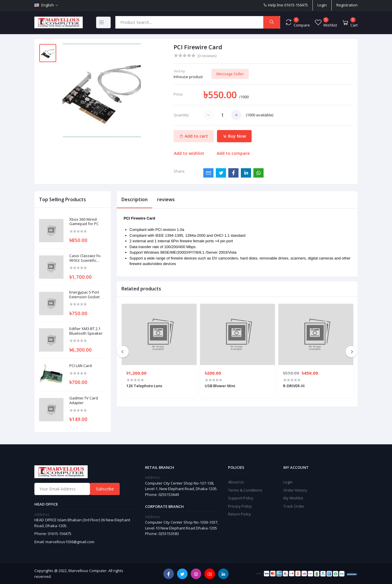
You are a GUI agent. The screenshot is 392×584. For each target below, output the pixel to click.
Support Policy (241, 498)
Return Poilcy (240, 514)
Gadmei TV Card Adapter (84, 400)
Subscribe (105, 489)
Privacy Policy (240, 506)
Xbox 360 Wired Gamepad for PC (84, 222)
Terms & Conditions (245, 490)
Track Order (294, 506)
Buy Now (234, 136)
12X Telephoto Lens (144, 386)
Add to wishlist (189, 153)
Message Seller (230, 74)
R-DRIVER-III (294, 386)
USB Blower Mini (220, 386)
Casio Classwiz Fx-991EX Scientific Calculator (85, 258)
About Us (236, 482)
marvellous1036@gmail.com (70, 542)
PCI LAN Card (81, 366)
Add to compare (233, 153)
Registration (347, 5)
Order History (295, 490)
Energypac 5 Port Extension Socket (84, 295)
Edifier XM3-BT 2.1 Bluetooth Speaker (86, 331)
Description (135, 199)
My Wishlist (293, 498)
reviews (166, 199)
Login (322, 5)
